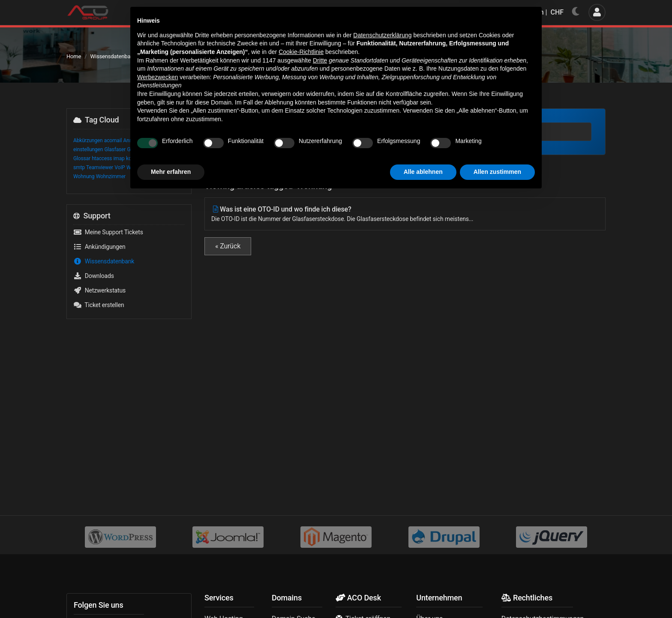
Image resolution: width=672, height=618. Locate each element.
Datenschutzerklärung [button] (382, 458)
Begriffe (157, 140)
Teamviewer (100, 167)
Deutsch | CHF (536, 12)
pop (179, 158)
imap (119, 158)
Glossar (82, 158)
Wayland (136, 167)
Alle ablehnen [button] (423, 594)
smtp (79, 167)
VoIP (120, 167)
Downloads (94, 276)
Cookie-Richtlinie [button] (301, 475)
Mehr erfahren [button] (171, 594)
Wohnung (84, 176)
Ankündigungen (99, 247)
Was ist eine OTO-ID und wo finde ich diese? (405, 214)
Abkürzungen (88, 140)
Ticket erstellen (99, 305)
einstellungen (88, 149)
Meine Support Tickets (108, 232)
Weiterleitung (162, 167)
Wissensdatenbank (113, 56)
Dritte (320, 483)
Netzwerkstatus (99, 290)
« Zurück (228, 246)
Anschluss (135, 140)
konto (132, 158)
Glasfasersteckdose (149, 149)
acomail (113, 140)
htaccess (102, 158)
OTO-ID (165, 158)
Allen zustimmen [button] (497, 594)
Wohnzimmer (111, 176)
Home (74, 56)
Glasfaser (115, 149)
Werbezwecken (157, 500)
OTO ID (148, 158)
